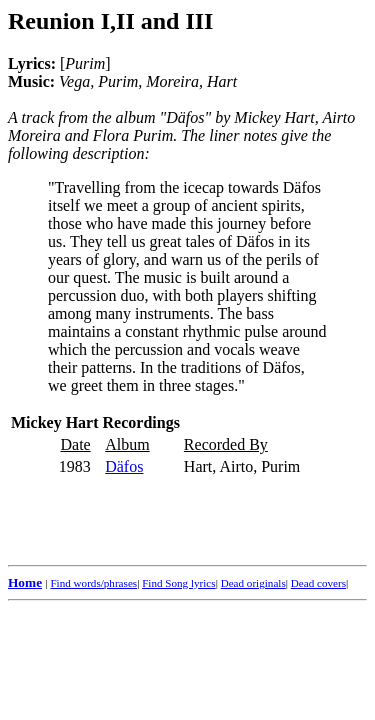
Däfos (124, 466)
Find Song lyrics (178, 583)
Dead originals (253, 583)
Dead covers (318, 583)
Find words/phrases (93, 583)
